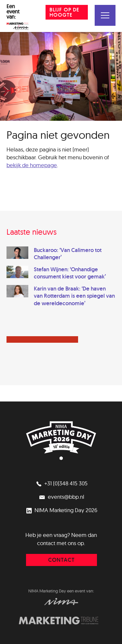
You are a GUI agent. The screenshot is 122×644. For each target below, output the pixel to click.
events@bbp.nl (61, 497)
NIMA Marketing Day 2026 (61, 510)
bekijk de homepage (32, 165)
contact (61, 560)
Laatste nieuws (32, 232)
